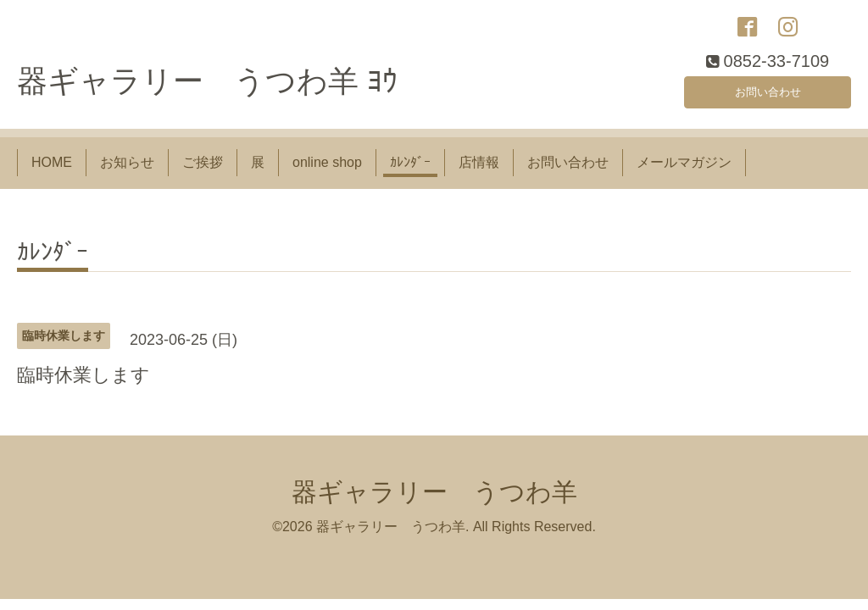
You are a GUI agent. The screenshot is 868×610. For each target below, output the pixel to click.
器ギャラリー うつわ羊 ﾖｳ (207, 90)
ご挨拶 (203, 172)
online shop (327, 172)
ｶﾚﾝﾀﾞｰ (410, 172)
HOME (52, 172)
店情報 (479, 172)
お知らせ (127, 172)
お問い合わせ (768, 97)
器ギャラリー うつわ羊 (434, 500)
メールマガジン (684, 172)
